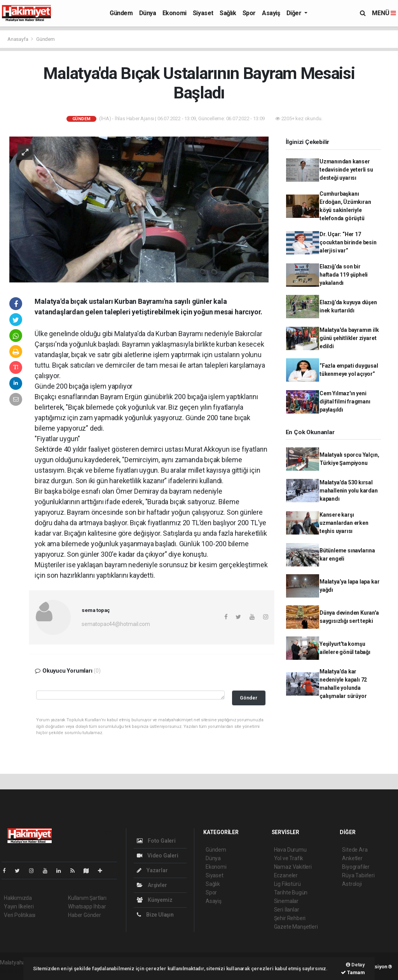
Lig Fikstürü (287, 884)
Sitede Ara (355, 850)
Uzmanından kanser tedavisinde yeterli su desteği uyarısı (346, 170)
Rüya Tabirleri (358, 875)
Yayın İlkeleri (19, 906)
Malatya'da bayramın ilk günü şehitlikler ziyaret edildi (349, 338)
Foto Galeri (156, 841)
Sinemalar (286, 901)
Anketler (352, 858)
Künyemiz (154, 900)
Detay (355, 965)
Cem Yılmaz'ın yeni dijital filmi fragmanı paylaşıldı (345, 401)
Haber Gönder (85, 915)
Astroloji (352, 884)
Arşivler (152, 885)
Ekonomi (175, 13)
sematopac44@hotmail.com (116, 624)
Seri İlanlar (287, 910)
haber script (14, 971)
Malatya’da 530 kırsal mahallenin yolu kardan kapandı (349, 491)
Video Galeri (157, 856)
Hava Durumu (290, 850)
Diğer (295, 13)
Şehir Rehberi (290, 918)
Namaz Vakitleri (293, 867)
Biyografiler (356, 867)
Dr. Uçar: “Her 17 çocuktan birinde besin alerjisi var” (348, 242)
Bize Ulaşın (155, 915)
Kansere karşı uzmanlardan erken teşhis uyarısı (344, 523)
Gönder (249, 698)
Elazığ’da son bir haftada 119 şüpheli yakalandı (344, 275)
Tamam (353, 972)
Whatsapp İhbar (87, 906)
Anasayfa (18, 39)
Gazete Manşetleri (296, 927)
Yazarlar (152, 870)
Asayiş (271, 13)
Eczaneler (286, 875)
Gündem (121, 13)
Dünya (148, 13)
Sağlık (228, 13)
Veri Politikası (20, 915)
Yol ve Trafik (289, 858)
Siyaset (203, 13)
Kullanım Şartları (87, 898)
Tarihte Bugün (291, 892)
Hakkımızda (18, 898)
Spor (249, 13)
